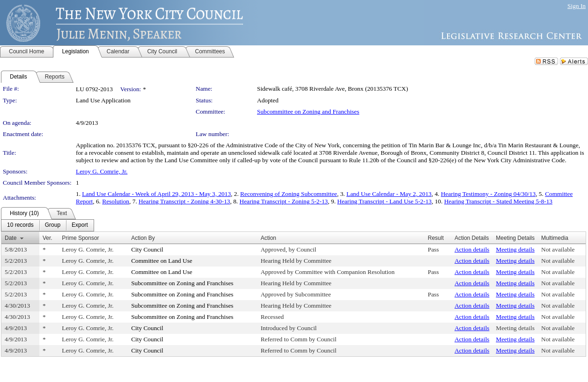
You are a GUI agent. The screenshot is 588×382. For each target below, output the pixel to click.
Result (436, 238)
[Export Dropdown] (80, 225)
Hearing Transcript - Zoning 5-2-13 (284, 201)
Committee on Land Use (162, 261)
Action (268, 238)
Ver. (48, 238)
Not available (558, 249)
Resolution (116, 201)
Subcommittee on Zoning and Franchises (308, 112)
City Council (147, 249)
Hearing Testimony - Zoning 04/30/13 (488, 194)
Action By (143, 238)
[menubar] (48, 225)
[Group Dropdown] (53, 225)
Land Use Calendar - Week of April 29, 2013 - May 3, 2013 (156, 194)
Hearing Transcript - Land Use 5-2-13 (384, 201)
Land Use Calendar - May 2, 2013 (389, 194)
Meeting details (515, 249)
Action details (472, 249)
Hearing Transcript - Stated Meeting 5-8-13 (498, 201)
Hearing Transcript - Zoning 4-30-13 (184, 201)
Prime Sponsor (80, 238)
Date (11, 238)
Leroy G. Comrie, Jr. (102, 171)
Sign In (577, 6)
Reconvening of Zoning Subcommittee (289, 194)
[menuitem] (20, 225)
